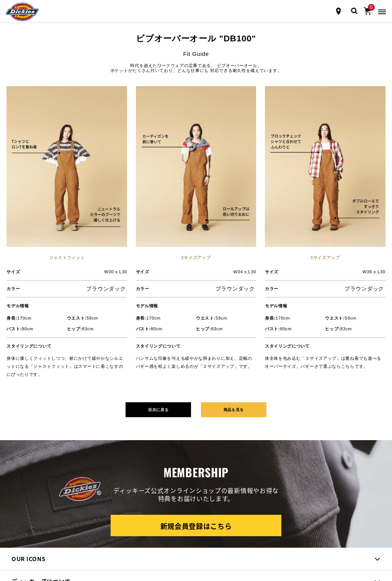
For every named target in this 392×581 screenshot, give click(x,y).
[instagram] (29, 517)
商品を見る (239, 257)
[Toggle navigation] (382, 11)
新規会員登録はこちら (196, 374)
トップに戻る (196, 548)
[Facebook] (13, 517)
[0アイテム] (367, 11)
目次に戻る (153, 257)
